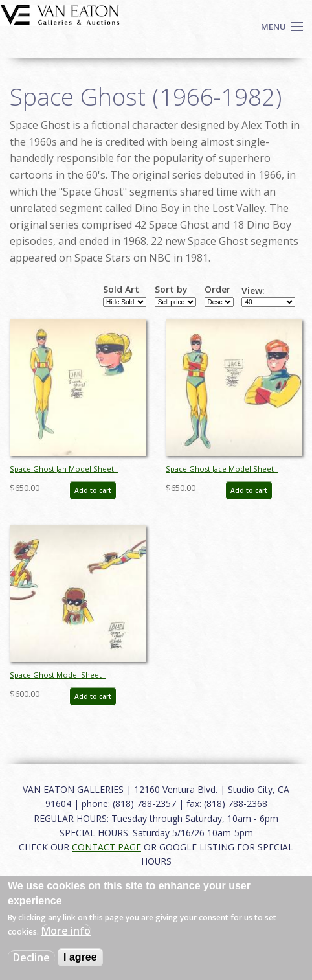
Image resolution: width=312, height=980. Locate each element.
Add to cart (93, 490)
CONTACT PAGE (106, 847)
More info (66, 931)
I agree (80, 957)
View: (253, 291)
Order (217, 290)
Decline (31, 957)
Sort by (171, 290)
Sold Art (121, 290)
